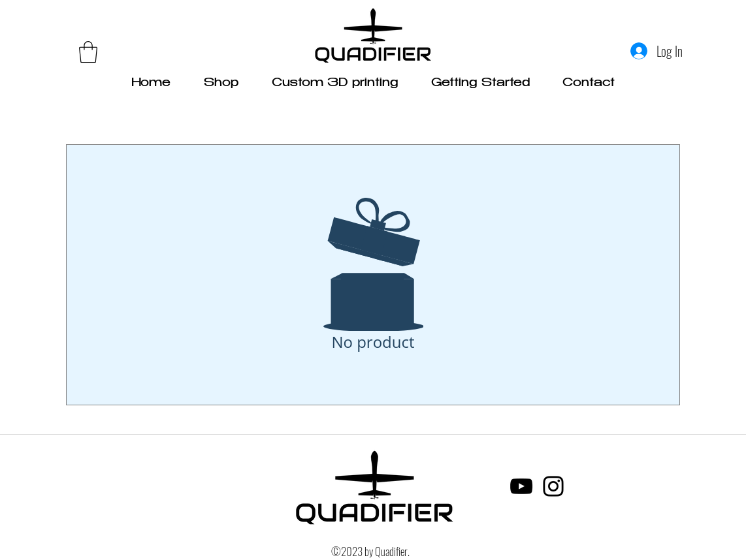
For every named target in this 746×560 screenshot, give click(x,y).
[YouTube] (521, 486)
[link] (88, 52)
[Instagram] (553, 486)
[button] (480, 84)
